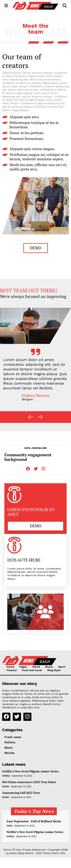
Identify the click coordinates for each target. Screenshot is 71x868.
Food (9, 826)
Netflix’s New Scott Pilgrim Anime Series (30, 771)
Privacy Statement (34, 850)
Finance (12, 670)
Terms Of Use (12, 850)
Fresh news (13, 737)
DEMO (36, 248)
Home (10, 667)
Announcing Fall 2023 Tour (21, 793)
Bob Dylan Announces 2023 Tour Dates (29, 782)
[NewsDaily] (35, 6)
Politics (10, 742)
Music (49, 667)
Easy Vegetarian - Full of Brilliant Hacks (34, 821)
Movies (9, 753)
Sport (62, 667)
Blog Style (54, 670)
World (36, 667)
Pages (23, 667)
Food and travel (32, 670)
